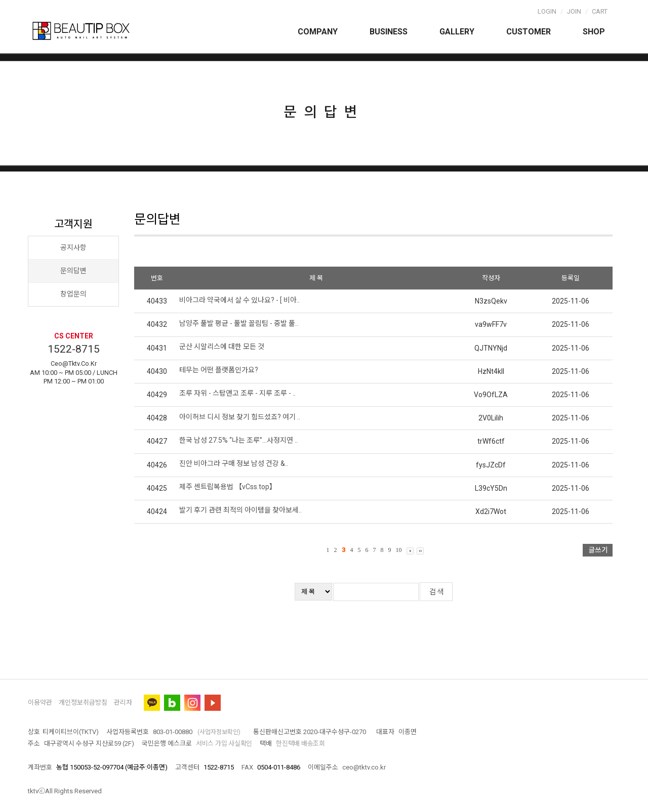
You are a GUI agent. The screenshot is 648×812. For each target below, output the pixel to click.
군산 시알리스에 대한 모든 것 (222, 347)
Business (389, 32)
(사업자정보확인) (219, 732)
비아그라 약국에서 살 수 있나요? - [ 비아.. (239, 300)
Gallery (457, 32)
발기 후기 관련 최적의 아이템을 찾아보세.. (240, 510)
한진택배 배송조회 (300, 743)
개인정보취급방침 (83, 702)
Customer (529, 32)
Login (547, 11)
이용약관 (40, 702)
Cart (600, 11)
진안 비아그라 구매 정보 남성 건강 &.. (234, 463)
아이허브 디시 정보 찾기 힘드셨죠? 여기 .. (240, 417)
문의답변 (73, 271)
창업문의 (73, 294)
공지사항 (73, 247)
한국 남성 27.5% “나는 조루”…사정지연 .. (238, 440)
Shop (594, 32)
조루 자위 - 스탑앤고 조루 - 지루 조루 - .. (237, 393)
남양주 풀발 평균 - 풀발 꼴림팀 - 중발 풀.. (239, 323)
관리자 (123, 702)
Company (318, 32)
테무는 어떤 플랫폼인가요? (219, 370)
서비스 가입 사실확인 (224, 743)
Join (574, 11)
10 (399, 550)
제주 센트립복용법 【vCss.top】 (228, 487)
